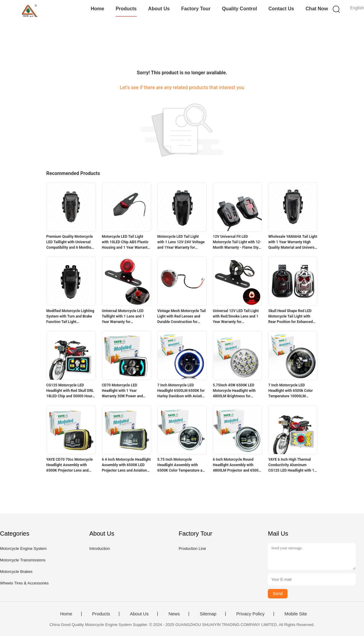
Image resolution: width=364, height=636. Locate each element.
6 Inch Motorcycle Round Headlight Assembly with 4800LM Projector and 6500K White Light (237, 465)
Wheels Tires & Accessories (24, 583)
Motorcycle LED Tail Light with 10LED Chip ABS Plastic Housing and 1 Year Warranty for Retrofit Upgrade (126, 242)
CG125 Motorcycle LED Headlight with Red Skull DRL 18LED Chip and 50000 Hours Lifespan (70, 391)
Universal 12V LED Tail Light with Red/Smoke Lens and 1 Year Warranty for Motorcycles (236, 317)
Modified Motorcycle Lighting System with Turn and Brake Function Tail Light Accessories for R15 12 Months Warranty (70, 317)
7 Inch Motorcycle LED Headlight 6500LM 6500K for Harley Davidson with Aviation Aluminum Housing (182, 391)
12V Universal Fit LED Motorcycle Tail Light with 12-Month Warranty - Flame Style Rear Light (237, 242)
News (174, 614)
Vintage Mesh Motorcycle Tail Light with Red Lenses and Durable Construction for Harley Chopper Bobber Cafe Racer (182, 317)
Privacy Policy (250, 614)
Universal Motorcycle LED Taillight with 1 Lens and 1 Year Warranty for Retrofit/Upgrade (123, 317)
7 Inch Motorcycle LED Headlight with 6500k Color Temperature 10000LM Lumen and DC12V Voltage (291, 391)
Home (97, 9)
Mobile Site (296, 614)
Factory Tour (196, 9)
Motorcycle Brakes (16, 572)
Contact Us (281, 9)
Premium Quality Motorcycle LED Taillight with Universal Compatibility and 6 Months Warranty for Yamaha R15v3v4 (70, 242)
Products (126, 9)
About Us (159, 9)
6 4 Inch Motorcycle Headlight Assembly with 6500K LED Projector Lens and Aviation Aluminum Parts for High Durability (126, 465)
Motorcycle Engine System (23, 549)
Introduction (99, 549)
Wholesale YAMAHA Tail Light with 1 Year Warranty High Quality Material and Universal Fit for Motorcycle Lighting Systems (293, 242)
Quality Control (240, 9)
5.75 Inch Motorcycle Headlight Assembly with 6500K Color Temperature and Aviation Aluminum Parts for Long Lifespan (182, 465)
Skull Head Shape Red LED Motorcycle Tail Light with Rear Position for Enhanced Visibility (291, 317)
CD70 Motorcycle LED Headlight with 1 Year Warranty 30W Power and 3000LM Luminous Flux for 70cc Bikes (124, 391)
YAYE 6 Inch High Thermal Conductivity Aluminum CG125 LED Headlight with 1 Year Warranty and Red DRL (291, 465)
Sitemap (208, 614)
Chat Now (317, 9)
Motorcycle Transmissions (23, 560)
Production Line (192, 549)
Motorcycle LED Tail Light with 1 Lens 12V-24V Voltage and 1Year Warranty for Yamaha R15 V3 (181, 242)
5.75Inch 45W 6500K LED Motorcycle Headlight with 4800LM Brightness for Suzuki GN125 (234, 391)
